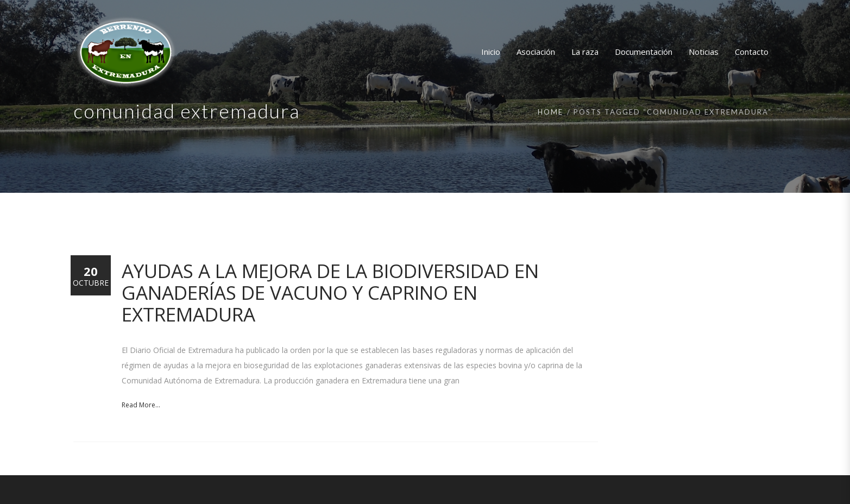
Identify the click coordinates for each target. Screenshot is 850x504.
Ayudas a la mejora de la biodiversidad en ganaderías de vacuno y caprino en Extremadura (330, 292)
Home (550, 112)
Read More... (141, 405)
